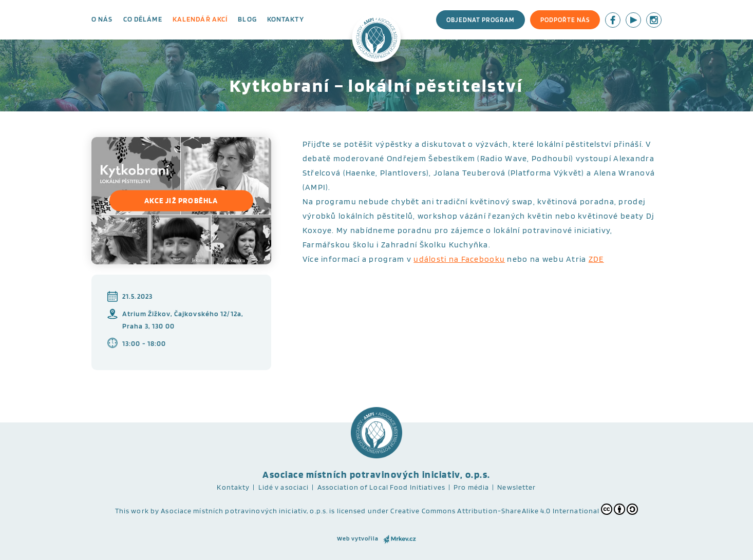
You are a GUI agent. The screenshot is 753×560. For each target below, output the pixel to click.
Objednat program (481, 20)
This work (132, 511)
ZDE (596, 259)
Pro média (471, 487)
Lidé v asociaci (284, 487)
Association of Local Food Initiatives (381, 487)
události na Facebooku (459, 259)
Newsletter (516, 487)
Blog (247, 19)
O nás (102, 19)
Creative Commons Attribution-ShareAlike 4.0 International (514, 509)
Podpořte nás (565, 20)
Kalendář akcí (200, 19)
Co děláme (143, 19)
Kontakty (286, 19)
